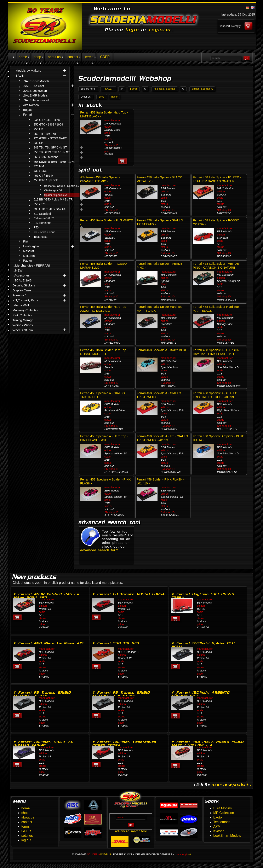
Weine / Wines (23, 325)
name (114, 97)
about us (54, 57)
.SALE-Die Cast (33, 86)
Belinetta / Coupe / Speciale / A (63, 186)
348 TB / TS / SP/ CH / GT (50, 148)
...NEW (17, 270)
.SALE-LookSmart (35, 91)
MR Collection (224, 813)
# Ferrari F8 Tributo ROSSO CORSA (128, 594)
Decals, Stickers (24, 285)
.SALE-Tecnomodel (36, 100)
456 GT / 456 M (43, 176)
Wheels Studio (23, 330)
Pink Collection (23, 315)
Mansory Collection (26, 310)
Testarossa (40, 237)
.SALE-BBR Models (36, 81)
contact (73, 57)
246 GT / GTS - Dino (47, 120)
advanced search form (99, 550)
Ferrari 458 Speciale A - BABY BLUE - (163, 350)
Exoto (218, 817)
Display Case (22, 290)
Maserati (29, 251)
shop (37, 57)
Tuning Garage (23, 320)
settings (27, 836)
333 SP (38, 143)
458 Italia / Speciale (46, 180)
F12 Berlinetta (42, 223)
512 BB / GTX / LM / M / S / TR (53, 200)
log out (26, 840)
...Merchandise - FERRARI (31, 265)
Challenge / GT (53, 190)
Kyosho (219, 831)
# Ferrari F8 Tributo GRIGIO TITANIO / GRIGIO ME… (121, 694)
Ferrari (27, 115)
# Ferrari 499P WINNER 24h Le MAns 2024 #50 (46, 596)
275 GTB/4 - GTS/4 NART (50, 138)
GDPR (105, 57)
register (160, 30)
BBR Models (222, 808)
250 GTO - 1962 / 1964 (48, 125)
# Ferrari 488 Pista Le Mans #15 (48, 643)
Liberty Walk (21, 305)
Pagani (28, 261)
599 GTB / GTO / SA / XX (50, 209)
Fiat (25, 241)
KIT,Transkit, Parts (25, 300)
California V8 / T (44, 218)
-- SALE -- (19, 75)
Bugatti (28, 110)
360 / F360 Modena (46, 157)
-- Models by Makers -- (28, 71)
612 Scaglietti (42, 214)
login (132, 30)
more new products (231, 785)
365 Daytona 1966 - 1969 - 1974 (54, 162)
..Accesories (21, 275)
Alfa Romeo (31, 105)
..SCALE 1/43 (22, 280)
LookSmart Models (227, 836)
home (23, 57)
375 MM (39, 166)
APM (217, 826)
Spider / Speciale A (56, 195)
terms (89, 57)
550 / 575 (39, 204)
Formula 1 (19, 295)
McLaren (29, 256)
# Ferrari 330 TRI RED (116, 643)
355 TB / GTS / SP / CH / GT (52, 152)
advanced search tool (131, 831)
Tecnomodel (222, 822)
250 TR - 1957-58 (45, 134)
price (102, 97)
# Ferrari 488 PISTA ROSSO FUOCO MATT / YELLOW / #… (208, 744)
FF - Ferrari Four (44, 232)
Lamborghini (31, 246)
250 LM (38, 129)
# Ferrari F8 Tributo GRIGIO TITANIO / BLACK (42, 694)
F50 (36, 228)
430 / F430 (40, 171)
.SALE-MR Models (35, 95)
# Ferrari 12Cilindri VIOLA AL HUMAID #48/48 (43, 744)
